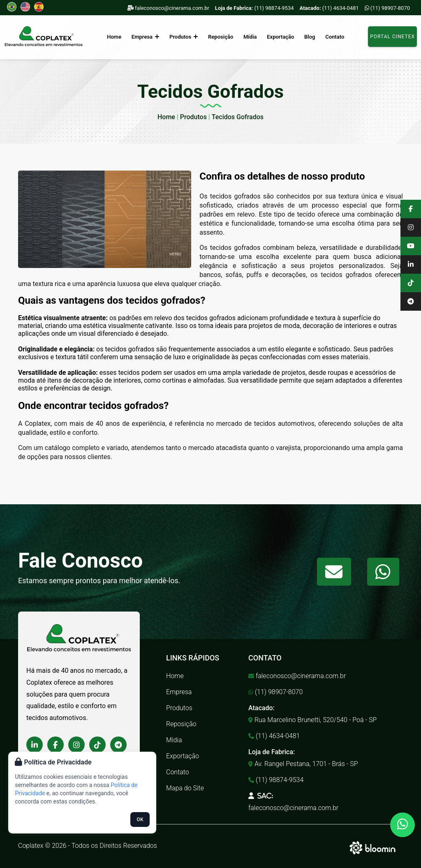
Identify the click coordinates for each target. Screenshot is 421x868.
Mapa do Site (185, 788)
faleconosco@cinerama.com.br (168, 8)
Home (115, 37)
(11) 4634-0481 (329, 8)
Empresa (146, 37)
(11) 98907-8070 (387, 8)
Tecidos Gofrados (238, 117)
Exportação (280, 37)
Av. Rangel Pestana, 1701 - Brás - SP (303, 764)
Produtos (184, 37)
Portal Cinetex (392, 37)
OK (140, 820)
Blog (309, 37)
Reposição (221, 37)
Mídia (250, 37)
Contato (333, 37)
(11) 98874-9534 (254, 8)
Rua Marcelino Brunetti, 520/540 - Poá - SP (312, 720)
